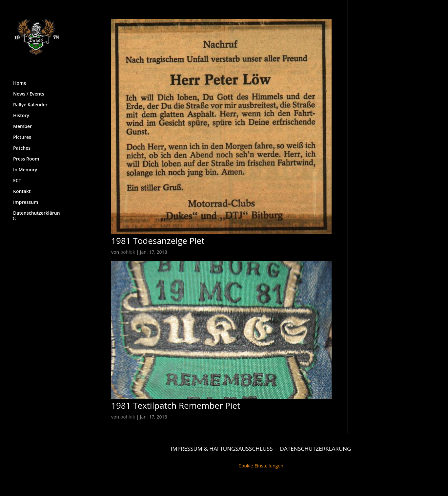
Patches (22, 144)
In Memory (25, 165)
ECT (17, 176)
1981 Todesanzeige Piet (158, 241)
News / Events (29, 90)
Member (22, 122)
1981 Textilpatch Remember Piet (176, 405)
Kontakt (22, 187)
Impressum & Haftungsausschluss (222, 448)
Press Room (26, 155)
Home (20, 79)
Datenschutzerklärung (37, 211)
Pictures (22, 133)
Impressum (26, 198)
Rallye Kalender (30, 100)
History (21, 111)
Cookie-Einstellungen (261, 466)
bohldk (128, 252)
